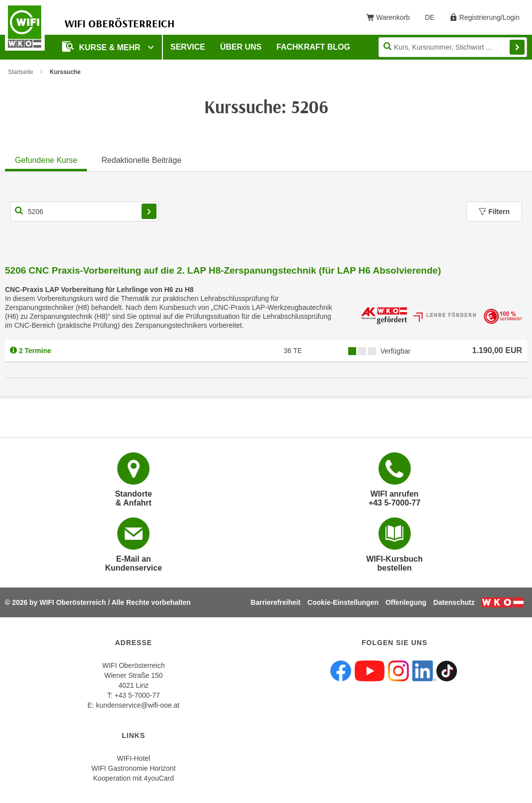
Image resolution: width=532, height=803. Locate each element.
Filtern (494, 212)
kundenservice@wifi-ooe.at (138, 705)
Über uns (241, 47)
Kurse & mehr (102, 46)
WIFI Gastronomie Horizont (134, 768)
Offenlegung (406, 602)
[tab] (46, 159)
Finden (517, 47)
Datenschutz (454, 602)
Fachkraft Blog (313, 47)
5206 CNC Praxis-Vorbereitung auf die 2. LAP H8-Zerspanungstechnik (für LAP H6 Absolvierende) (223, 270)
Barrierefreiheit (276, 602)
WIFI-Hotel (133, 758)
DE (433, 19)
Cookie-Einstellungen (343, 602)
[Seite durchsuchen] (453, 47)
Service (188, 47)
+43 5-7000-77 (137, 695)
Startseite (21, 72)
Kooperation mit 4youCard (133, 778)
